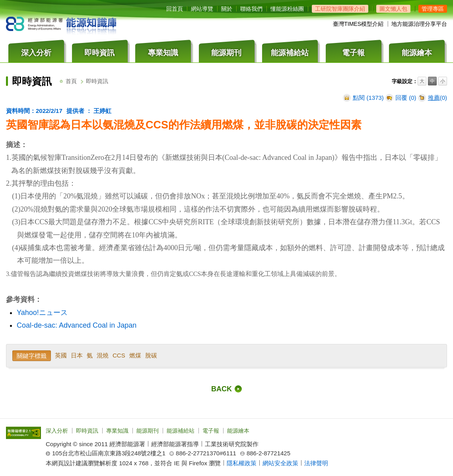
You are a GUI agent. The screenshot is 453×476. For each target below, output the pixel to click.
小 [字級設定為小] (443, 82)
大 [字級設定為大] (422, 82)
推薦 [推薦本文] (434, 98)
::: (168, 2)
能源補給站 (181, 431)
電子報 (211, 431)
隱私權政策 (242, 463)
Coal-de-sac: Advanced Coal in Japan (77, 325)
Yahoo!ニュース (42, 313)
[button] (433, 9)
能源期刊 (148, 431)
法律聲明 (316, 463)
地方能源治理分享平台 (419, 24)
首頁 (71, 81)
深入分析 (57, 431)
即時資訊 (87, 431)
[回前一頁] (226, 389)
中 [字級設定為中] (432, 82)
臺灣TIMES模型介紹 (358, 24)
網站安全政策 (280, 463)
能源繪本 (238, 431)
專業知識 (117, 431)
